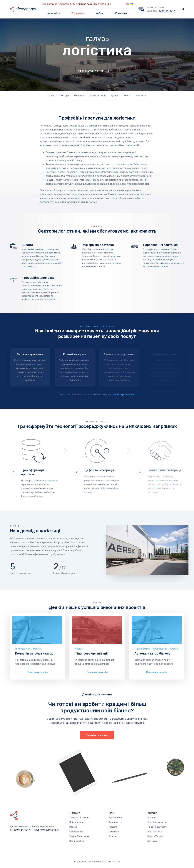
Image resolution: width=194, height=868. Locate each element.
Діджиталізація (98, 95)
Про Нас (151, 818)
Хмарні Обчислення (79, 836)
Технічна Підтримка (79, 818)
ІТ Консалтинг (23, 649)
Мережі (37, 649)
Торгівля (113, 827)
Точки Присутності (157, 827)
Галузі (112, 813)
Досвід (115, 95)
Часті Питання (155, 832)
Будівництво (115, 818)
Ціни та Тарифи (155, 836)
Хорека (112, 836)
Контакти (121, 13)
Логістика (114, 832)
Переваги (79, 95)
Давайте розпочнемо (124, 395)
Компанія (152, 813)
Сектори (64, 95)
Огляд (51, 95)
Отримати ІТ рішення (94, 79)
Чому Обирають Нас (158, 822)
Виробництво (115, 822)
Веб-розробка (77, 841)
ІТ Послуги (75, 813)
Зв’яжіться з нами (97, 735)
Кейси (99, 13)
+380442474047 (166, 11)
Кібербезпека (160, 649)
